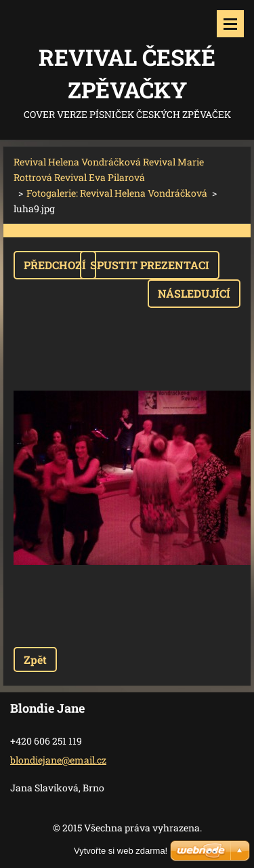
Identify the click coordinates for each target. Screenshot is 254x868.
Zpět (35, 659)
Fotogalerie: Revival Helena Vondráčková (117, 193)
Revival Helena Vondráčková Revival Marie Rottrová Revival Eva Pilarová (109, 170)
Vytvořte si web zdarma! (121, 851)
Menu (230, 24)
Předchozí (55, 265)
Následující (194, 293)
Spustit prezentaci (150, 265)
